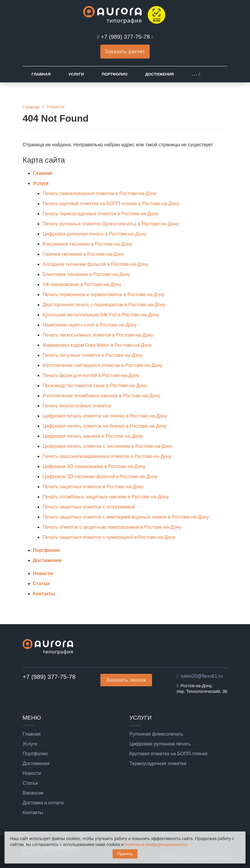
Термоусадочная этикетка (158, 764)
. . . (194, 74)
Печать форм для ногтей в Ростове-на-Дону (91, 375)
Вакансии (33, 793)
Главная (41, 74)
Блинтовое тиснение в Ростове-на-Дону (86, 274)
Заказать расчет (125, 52)
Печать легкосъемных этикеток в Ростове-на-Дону (98, 335)
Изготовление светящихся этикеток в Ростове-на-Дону (102, 365)
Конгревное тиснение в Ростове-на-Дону (87, 244)
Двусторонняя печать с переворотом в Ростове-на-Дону (104, 305)
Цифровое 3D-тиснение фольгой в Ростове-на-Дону (100, 477)
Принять (125, 854)
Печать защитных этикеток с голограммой (89, 507)
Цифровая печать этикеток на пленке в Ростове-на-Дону (105, 416)
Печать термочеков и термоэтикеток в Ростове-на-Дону (103, 295)
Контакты (44, 594)
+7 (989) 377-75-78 (125, 37)
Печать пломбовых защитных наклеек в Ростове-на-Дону (106, 497)
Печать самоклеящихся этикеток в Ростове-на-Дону (99, 193)
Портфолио (115, 74)
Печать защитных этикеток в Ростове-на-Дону (93, 487)
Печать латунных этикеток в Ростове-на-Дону (92, 355)
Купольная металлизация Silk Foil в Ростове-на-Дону (101, 315)
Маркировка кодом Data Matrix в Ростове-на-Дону (97, 345)
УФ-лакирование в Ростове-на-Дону (82, 284)
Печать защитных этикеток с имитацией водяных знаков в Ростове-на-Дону (126, 517)
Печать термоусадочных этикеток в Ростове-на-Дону (101, 214)
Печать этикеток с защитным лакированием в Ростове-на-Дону (112, 527)
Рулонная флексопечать (156, 734)
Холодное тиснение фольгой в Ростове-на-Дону (95, 264)
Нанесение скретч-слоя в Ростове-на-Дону (90, 325)
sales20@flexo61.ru (202, 676)
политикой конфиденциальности (156, 845)
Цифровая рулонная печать (160, 744)
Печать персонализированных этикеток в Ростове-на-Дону (107, 456)
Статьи (41, 584)
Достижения (159, 74)
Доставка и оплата (43, 803)
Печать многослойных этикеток (77, 406)
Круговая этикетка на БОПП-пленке (168, 754)
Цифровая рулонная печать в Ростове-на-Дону (94, 234)
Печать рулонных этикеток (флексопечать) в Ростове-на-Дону (111, 224)
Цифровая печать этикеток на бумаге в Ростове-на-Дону (105, 426)
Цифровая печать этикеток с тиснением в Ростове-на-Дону (107, 446)
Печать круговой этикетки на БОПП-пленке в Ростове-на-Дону (111, 204)
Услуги (76, 74)
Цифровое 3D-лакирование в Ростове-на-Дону (94, 466)
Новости (43, 573)
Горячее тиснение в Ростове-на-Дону (83, 254)
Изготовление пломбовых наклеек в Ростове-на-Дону (101, 396)
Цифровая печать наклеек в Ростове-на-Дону (93, 436)
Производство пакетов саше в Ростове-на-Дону (95, 386)
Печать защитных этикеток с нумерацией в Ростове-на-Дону (109, 537)
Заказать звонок (126, 680)
